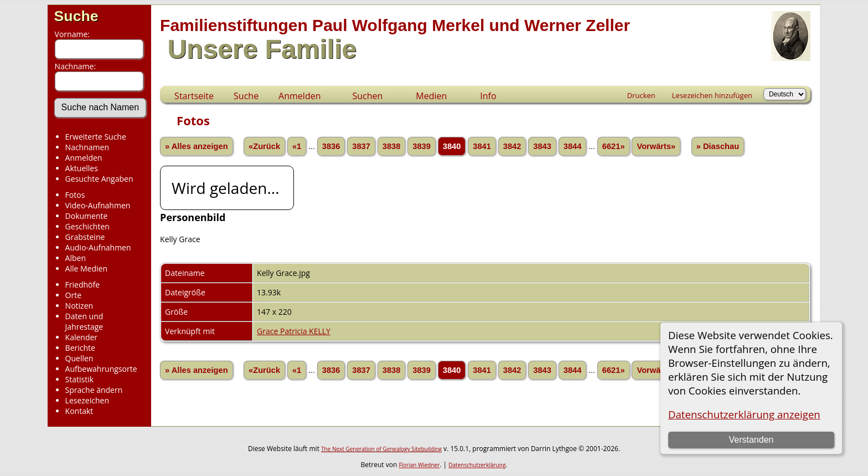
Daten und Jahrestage (84, 321)
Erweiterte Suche (96, 137)
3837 (361, 146)
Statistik (80, 379)
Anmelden (84, 158)
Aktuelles (82, 168)
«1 (297, 146)
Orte (73, 295)
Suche (76, 16)
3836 (331, 146)
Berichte (80, 348)
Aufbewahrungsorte (101, 369)
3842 (512, 146)
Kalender (81, 337)
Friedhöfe (83, 285)
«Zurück (264, 146)
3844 (573, 146)
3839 (422, 146)
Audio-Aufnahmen (98, 247)
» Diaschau (718, 146)
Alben (76, 258)
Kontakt (79, 411)
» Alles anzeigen (197, 146)
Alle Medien (86, 268)
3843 (542, 146)
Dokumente (87, 216)
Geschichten (87, 226)
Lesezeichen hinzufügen (712, 95)
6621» (614, 146)
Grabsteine (85, 237)
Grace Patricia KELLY (294, 331)
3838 (392, 146)
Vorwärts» (656, 146)
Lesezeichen (87, 400)
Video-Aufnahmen (98, 205)
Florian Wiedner (419, 465)
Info (488, 96)
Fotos (75, 195)
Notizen (79, 306)
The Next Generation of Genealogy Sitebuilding (381, 449)
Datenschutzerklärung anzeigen (744, 414)
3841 (482, 146)
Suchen (367, 96)
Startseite (194, 96)
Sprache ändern (94, 390)
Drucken (641, 95)
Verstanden (751, 440)
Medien (431, 96)
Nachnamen (87, 147)
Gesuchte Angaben (99, 179)
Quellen (79, 358)
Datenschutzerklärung (477, 465)
